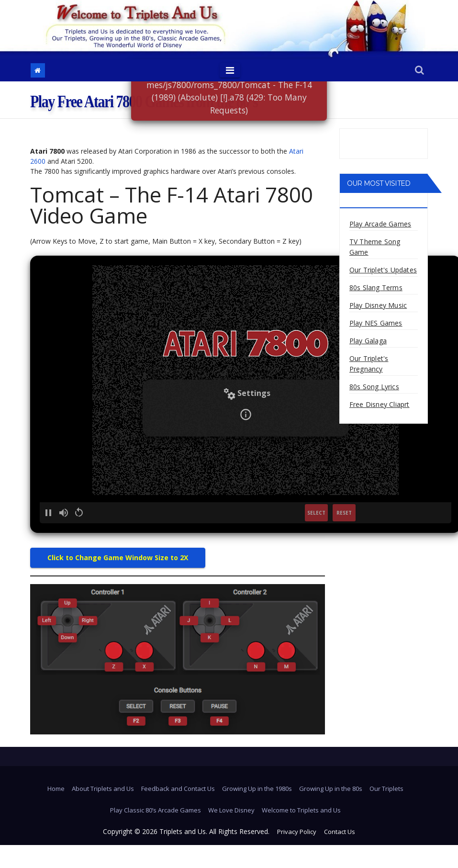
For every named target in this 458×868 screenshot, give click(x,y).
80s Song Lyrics (374, 387)
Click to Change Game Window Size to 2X (118, 558)
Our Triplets (386, 789)
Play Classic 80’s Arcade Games (156, 810)
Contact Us (340, 832)
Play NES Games (376, 323)
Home (56, 789)
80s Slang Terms (376, 287)
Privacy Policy (297, 832)
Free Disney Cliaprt (380, 404)
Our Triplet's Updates (383, 270)
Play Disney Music (378, 305)
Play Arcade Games (380, 224)
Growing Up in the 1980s (257, 789)
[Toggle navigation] (230, 70)
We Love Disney (231, 810)
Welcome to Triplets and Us (301, 810)
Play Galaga (368, 341)
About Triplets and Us (103, 789)
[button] (419, 71)
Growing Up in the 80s (331, 789)
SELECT (316, 513)
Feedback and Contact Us (178, 789)
